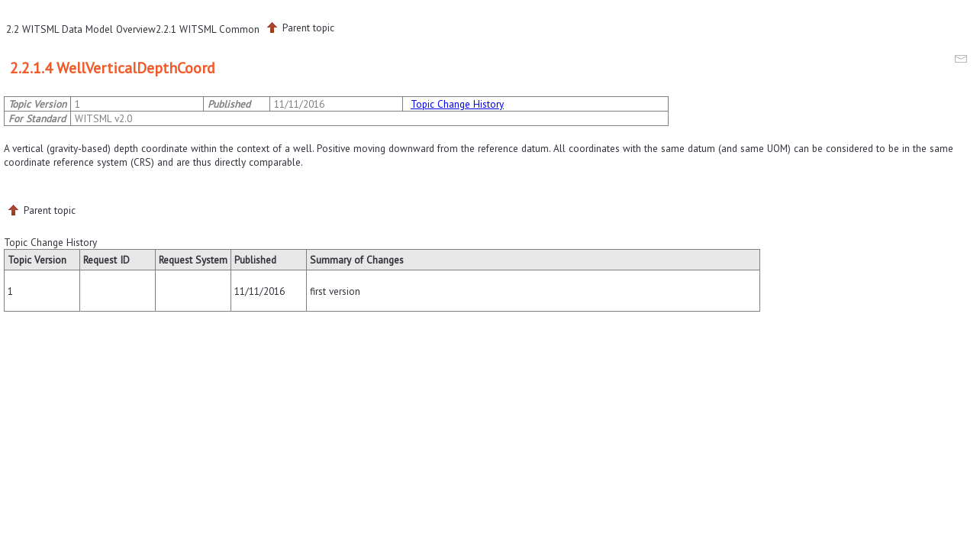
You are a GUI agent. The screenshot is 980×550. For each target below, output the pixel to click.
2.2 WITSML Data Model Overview (81, 29)
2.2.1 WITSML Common (208, 29)
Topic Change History (457, 104)
